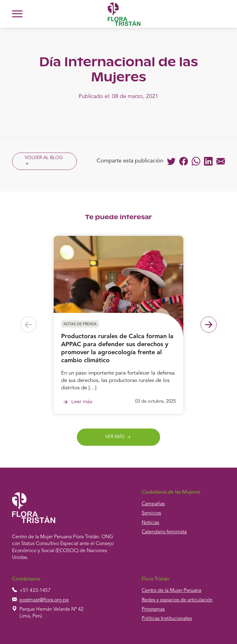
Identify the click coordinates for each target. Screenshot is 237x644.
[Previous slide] (28, 325)
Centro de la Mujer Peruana (171, 591)
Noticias (150, 523)
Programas (153, 609)
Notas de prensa (80, 324)
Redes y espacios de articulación (177, 600)
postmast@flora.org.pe (44, 600)
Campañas (153, 504)
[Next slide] (209, 325)
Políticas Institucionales (167, 619)
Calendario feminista (164, 532)
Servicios (151, 513)
